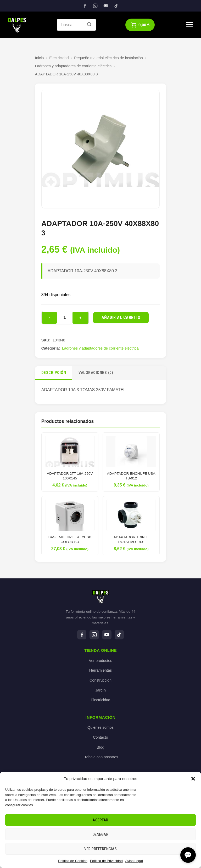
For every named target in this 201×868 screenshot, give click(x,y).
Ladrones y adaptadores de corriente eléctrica (73, 66)
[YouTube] (106, 6)
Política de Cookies (73, 861)
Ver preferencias (100, 849)
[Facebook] (85, 6)
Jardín (100, 690)
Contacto (100, 737)
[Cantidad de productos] (65, 318)
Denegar (101, 834)
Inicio (40, 58)
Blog (101, 747)
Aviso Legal (134, 861)
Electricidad (59, 58)
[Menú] (189, 25)
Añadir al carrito (121, 317)
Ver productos (101, 661)
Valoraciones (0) (96, 373)
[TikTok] (116, 6)
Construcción (100, 680)
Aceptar (100, 820)
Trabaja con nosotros (101, 757)
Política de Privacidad (106, 861)
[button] (193, 779)
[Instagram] (95, 6)
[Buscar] (89, 25)
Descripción (54, 373)
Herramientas (100, 671)
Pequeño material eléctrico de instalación (108, 58)
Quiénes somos (100, 728)
